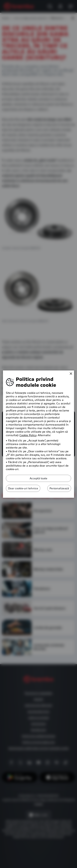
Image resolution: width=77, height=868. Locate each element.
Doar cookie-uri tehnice (23, 488)
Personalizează (59, 488)
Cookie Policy (28, 435)
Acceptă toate (38, 478)
